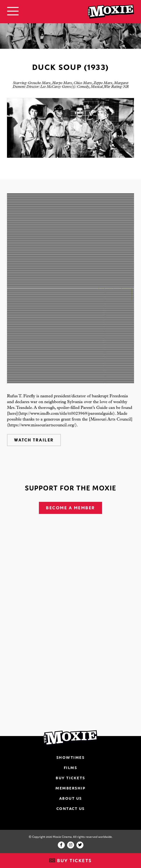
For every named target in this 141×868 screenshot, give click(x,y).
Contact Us (71, 809)
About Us (71, 798)
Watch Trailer (34, 440)
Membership (70, 788)
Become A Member (70, 508)
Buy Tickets (70, 861)
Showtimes (71, 757)
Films (71, 768)
